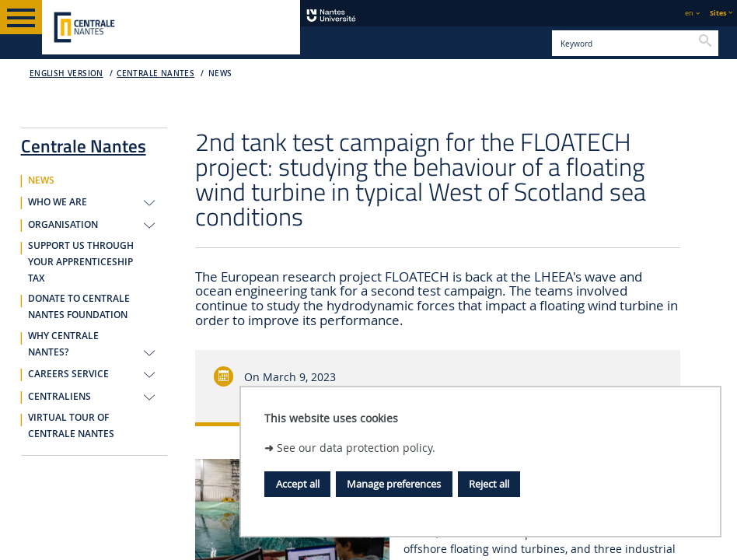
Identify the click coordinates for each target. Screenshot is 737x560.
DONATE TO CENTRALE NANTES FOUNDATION (79, 307)
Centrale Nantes (155, 73)
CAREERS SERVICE (68, 374)
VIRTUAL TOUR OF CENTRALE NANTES (71, 426)
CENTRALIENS (59, 397)
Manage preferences (394, 484)
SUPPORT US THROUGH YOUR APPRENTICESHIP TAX (81, 262)
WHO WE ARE (58, 202)
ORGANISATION (63, 225)
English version (66, 73)
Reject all (489, 484)
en (689, 13)
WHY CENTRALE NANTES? (63, 344)
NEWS (220, 73)
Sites (718, 13)
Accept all (298, 484)
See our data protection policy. (356, 448)
